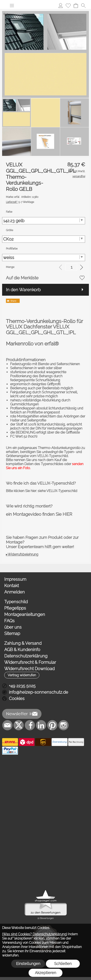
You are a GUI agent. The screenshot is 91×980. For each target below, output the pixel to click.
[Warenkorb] (76, 6)
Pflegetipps (15, 608)
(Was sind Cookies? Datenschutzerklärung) (35, 934)
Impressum (15, 579)
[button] (12, 6)
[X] (19, 725)
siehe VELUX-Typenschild (57, 491)
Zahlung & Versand (23, 643)
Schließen (63, 964)
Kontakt (12, 586)
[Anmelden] (61, 6)
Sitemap (12, 633)
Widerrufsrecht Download (29, 669)
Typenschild (16, 602)
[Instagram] (63, 725)
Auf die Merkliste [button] (22, 278)
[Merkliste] (68, 6)
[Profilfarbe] (44, 258)
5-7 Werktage (20, 202)
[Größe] (44, 239)
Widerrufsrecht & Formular (30, 662)
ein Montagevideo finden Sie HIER (39, 514)
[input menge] (71, 267)
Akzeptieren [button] (45, 973)
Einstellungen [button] (28, 964)
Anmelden (14, 592)
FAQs (9, 621)
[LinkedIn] (41, 725)
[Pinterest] (52, 725)
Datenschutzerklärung (26, 656)
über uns (13, 627)
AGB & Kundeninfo (22, 650)
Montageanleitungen (25, 614)
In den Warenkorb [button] (23, 290)
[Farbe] (44, 221)
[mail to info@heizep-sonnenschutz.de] (7, 725)
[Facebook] (30, 725)
